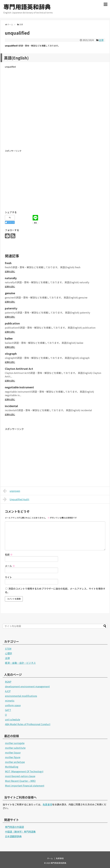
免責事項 (47, 804)
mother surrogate (15, 743)
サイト (8, 577)
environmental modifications (21, 696)
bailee (9, 338)
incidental (11, 406)
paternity (11, 308)
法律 (101, 40)
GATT (8, 710)
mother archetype (15, 762)
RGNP (8, 682)
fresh (8, 263)
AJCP (8, 691)
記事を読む (10, 271)
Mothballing (12, 767)
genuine (10, 293)
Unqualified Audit (16, 499)
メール (10, 566)
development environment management (27, 686)
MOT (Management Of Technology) (24, 771)
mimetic (10, 701)
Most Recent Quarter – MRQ (20, 781)
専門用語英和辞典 (27, 7)
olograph (11, 354)
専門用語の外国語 (14, 827)
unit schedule (13, 719)
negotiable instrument (19, 387)
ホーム (50, 858)
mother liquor (13, 752)
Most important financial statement (25, 786)
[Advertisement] (55, 111)
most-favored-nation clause (20, 776)
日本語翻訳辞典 (13, 836)
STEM (8, 649)
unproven (12, 491)
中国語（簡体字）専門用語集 (20, 832)
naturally (11, 278)
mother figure (13, 757)
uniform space (13, 705)
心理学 (9, 653)
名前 (9, 554)
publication (12, 323)
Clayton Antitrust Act (19, 369)
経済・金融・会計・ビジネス (20, 663)
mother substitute (15, 748)
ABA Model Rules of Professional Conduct (28, 724)
